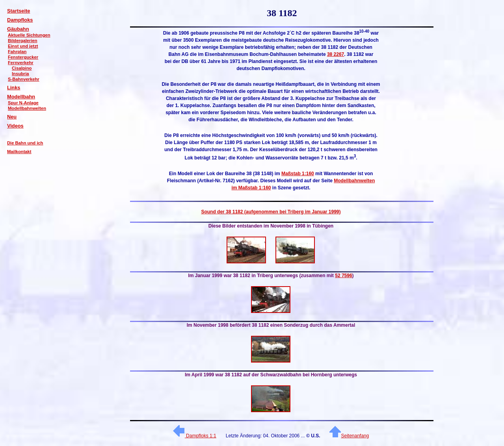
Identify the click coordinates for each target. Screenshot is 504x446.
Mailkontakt (19, 152)
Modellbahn (21, 97)
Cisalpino (22, 68)
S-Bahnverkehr (24, 79)
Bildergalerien (23, 41)
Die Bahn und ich (25, 143)
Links (14, 88)
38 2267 (336, 54)
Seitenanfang (349, 436)
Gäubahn (18, 29)
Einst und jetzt (23, 46)
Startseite (19, 11)
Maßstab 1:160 (298, 174)
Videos (15, 126)
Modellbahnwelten (27, 108)
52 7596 (343, 276)
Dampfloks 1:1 (195, 436)
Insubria (20, 74)
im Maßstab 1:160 (251, 188)
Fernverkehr (21, 63)
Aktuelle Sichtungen (29, 35)
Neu (12, 117)
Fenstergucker (23, 57)
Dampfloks (20, 20)
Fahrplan (17, 52)
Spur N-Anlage (23, 103)
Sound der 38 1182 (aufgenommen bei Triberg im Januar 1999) (271, 212)
